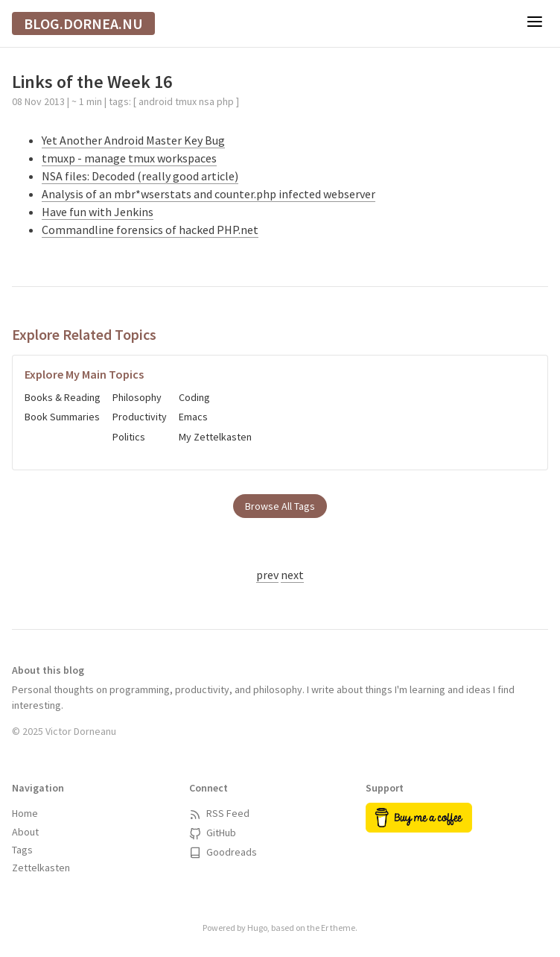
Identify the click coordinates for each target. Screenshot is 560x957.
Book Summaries (62, 417)
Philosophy (137, 397)
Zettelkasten (41, 868)
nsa (207, 101)
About (25, 832)
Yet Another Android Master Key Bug (133, 140)
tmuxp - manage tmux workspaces (129, 158)
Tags (22, 850)
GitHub (213, 833)
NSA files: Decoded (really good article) (140, 176)
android (156, 101)
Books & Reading (63, 397)
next (292, 575)
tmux (186, 101)
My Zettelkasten (215, 437)
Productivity (140, 417)
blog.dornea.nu (83, 23)
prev (267, 575)
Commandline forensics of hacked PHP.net (150, 230)
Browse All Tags (280, 506)
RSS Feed (219, 813)
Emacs (193, 417)
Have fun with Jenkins (98, 212)
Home (25, 813)
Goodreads (223, 852)
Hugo (257, 928)
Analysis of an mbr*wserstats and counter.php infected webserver (209, 194)
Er (325, 928)
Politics (129, 437)
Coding (194, 397)
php (225, 101)
